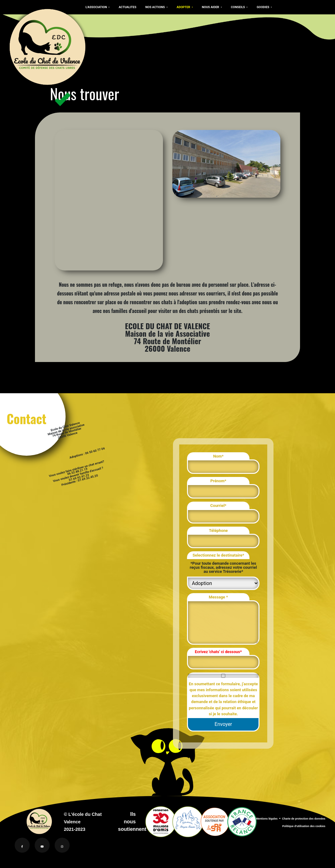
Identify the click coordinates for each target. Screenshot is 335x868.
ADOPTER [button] (181, 7)
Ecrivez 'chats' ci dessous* (218, 652)
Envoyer (223, 724)
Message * (218, 597)
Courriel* (219, 506)
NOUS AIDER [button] (207, 7)
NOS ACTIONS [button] (153, 7)
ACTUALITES (126, 7)
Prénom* (218, 481)
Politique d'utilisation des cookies (304, 826)
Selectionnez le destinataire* (218, 555)
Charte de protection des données (304, 819)
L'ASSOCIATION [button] (96, 7)
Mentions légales (267, 819)
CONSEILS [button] (234, 7)
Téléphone (218, 531)
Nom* (218, 456)
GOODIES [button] (259, 7)
